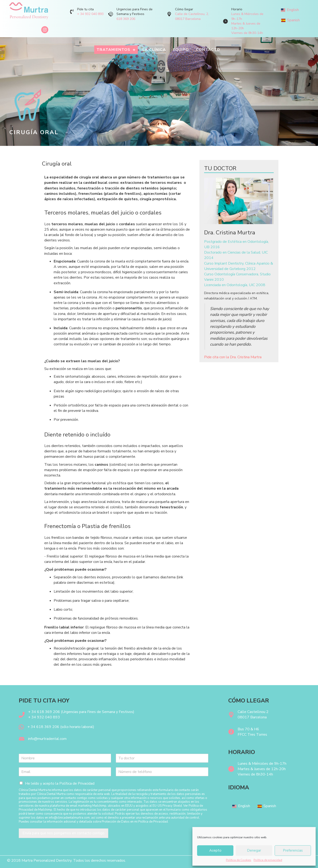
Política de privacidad (268, 860)
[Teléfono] (162, 772)
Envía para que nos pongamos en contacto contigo (64, 833)
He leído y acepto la (60, 783)
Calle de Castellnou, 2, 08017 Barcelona (192, 16)
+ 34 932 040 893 (90, 14)
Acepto (215, 850)
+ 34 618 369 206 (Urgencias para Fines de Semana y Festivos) (81, 712)
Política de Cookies (239, 860)
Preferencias (293, 850)
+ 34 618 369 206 (43, 727)
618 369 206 (126, 19)
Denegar (254, 850)
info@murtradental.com (47, 739)
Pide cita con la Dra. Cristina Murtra (233, 357)
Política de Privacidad (77, 783)
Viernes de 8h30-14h (247, 33)
